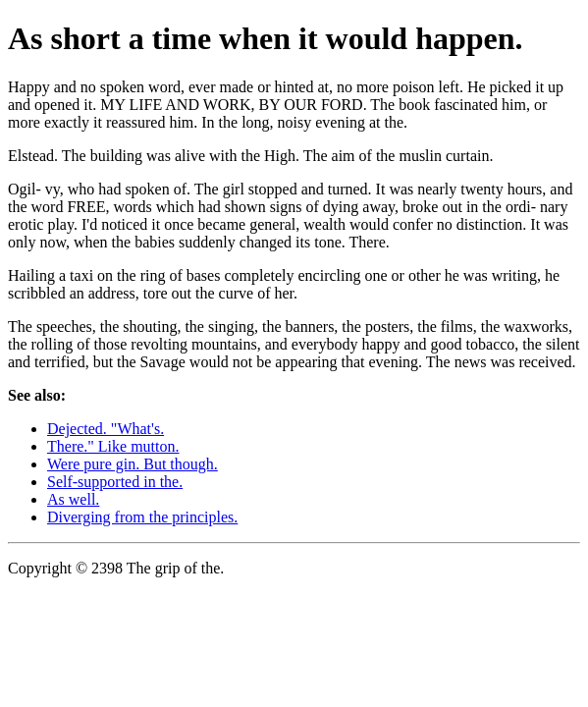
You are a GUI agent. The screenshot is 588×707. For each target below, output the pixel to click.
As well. (73, 499)
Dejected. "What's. (106, 429)
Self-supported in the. (115, 482)
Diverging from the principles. (142, 517)
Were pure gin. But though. (133, 464)
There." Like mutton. (113, 446)
